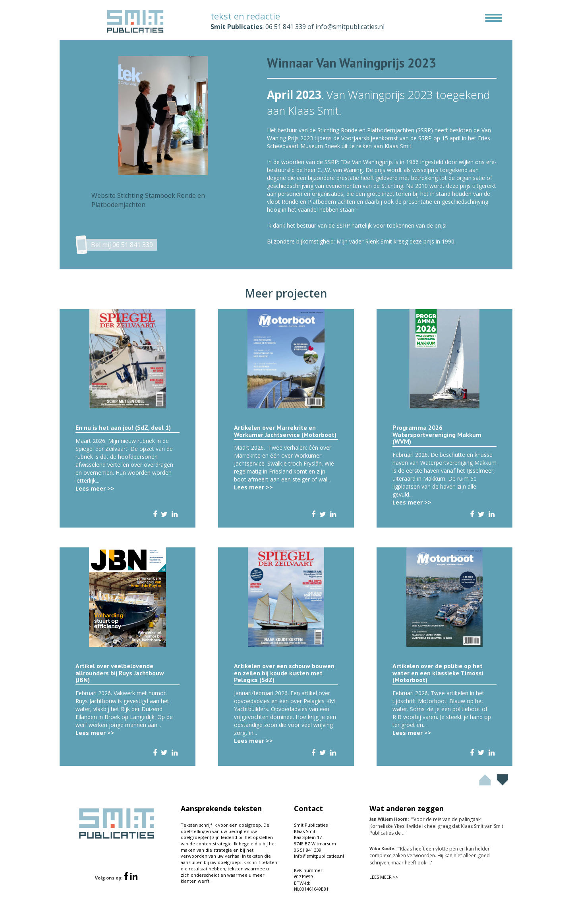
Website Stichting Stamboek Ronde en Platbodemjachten (148, 200)
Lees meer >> (95, 488)
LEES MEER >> (384, 877)
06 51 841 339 (286, 27)
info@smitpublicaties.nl (350, 27)
